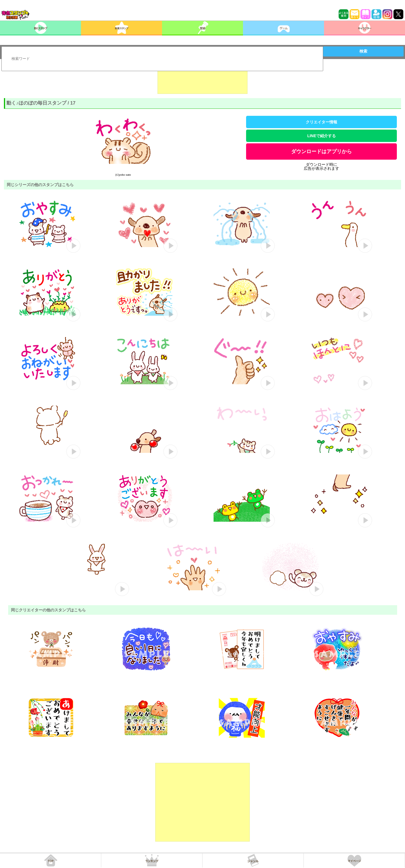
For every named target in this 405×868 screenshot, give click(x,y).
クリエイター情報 (321, 122)
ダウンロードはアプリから (321, 152)
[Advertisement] (202, 80)
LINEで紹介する (321, 136)
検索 (363, 51)
